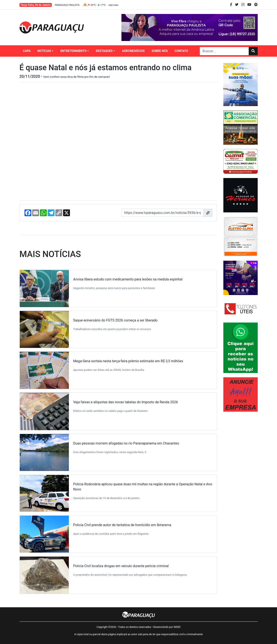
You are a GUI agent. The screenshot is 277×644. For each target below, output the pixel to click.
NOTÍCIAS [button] (44, 51)
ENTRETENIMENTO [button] (73, 51)
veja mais (113, 5)
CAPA (27, 51)
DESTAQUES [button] (104, 51)
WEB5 (177, 627)
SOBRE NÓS (160, 51)
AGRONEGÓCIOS (133, 51)
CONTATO (181, 51)
